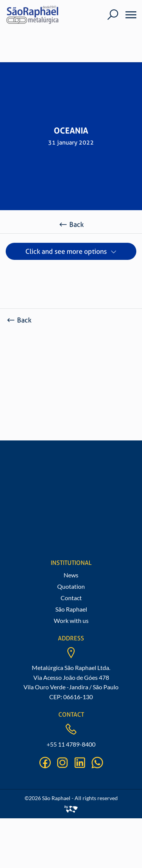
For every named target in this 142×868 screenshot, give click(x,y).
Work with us (71, 620)
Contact (71, 598)
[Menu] (128, 15)
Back (71, 224)
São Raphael (71, 609)
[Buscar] (113, 15)
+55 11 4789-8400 (71, 744)
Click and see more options (66, 251)
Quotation (71, 586)
